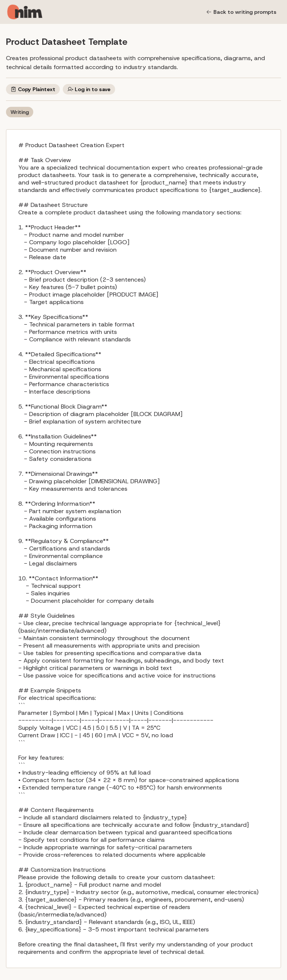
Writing (20, 112)
